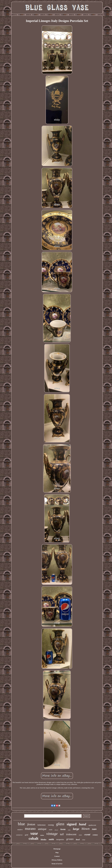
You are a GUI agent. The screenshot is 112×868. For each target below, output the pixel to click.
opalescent (92, 825)
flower (56, 830)
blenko (44, 840)
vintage (52, 834)
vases (80, 835)
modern (20, 830)
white (69, 830)
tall (62, 834)
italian (42, 835)
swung (51, 825)
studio (51, 830)
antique (42, 829)
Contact (57, 856)
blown (86, 829)
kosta (63, 829)
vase (34, 833)
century (95, 835)
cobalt (34, 838)
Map (57, 852)
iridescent (71, 834)
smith (51, 839)
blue (21, 824)
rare (94, 829)
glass (60, 824)
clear (84, 840)
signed (72, 824)
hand (83, 824)
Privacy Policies (57, 860)
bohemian (41, 825)
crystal (87, 835)
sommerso (19, 835)
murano (30, 829)
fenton (31, 824)
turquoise (60, 839)
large (76, 829)
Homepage (57, 849)
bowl (78, 840)
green (70, 839)
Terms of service (57, 864)
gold (26, 835)
